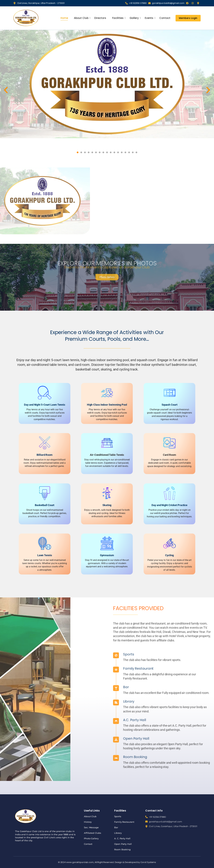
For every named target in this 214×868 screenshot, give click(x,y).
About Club (81, 18)
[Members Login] (188, 18)
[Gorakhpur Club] (26, 18)
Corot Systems (148, 862)
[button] (6, 90)
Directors (100, 18)
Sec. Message (91, 827)
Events (149, 18)
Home (64, 18)
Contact (165, 18)
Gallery (135, 18)
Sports (197, 654)
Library (198, 701)
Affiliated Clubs (92, 833)
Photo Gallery (91, 838)
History (88, 822)
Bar (195, 687)
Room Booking (122, 849)
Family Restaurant (124, 822)
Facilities (118, 18)
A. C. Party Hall (122, 838)
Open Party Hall (123, 844)
